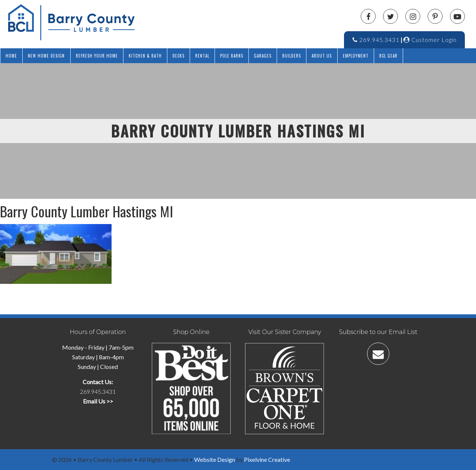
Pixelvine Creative (267, 459)
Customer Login (430, 40)
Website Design (215, 459)
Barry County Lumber (115, 22)
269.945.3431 (376, 40)
